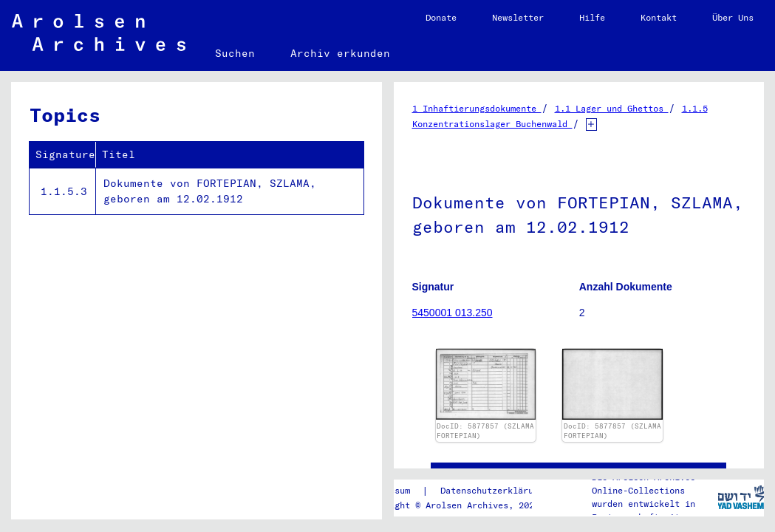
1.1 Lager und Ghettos (612, 108)
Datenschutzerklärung (492, 490)
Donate (441, 17)
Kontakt (659, 17)
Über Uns (733, 17)
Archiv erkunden (340, 53)
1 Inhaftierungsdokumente (477, 108)
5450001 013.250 (453, 313)
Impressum (387, 490)
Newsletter (518, 17)
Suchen (235, 53)
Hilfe (592, 17)
